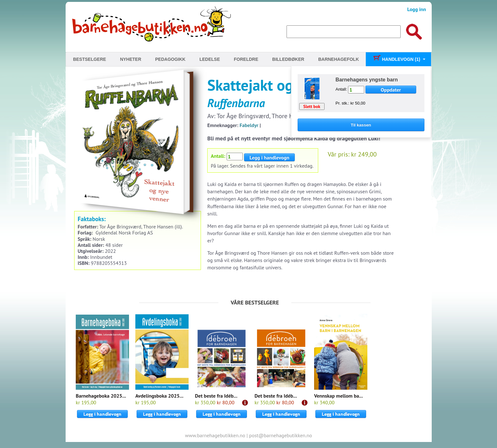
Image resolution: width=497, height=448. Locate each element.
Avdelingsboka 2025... (159, 396)
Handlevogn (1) (396, 59)
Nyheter (131, 59)
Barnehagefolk (339, 59)
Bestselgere (89, 59)
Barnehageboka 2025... (101, 396)
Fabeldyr (249, 125)
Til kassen (361, 125)
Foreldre (246, 59)
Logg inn (417, 9)
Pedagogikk (171, 59)
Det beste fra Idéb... (216, 396)
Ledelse (210, 59)
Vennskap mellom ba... (339, 396)
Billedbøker (288, 59)
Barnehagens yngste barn (367, 80)
